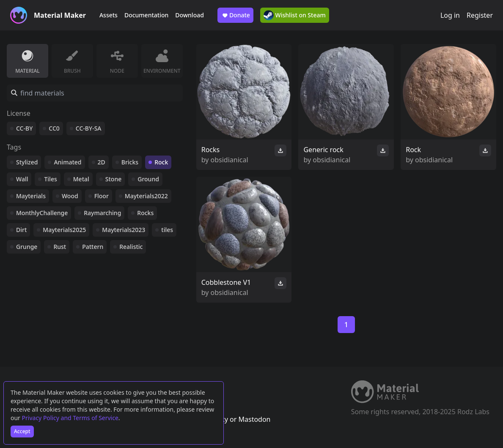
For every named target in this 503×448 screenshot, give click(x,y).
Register (480, 15)
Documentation (146, 15)
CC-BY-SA (89, 128)
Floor (102, 196)
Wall (22, 179)
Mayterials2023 (124, 230)
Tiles (50, 179)
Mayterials (31, 196)
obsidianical (230, 160)
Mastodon (254, 419)
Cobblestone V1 (226, 282)
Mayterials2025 (64, 230)
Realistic (131, 247)
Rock (161, 162)
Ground (148, 179)
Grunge (27, 247)
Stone (113, 179)
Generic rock (323, 150)
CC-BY (24, 128)
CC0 (54, 128)
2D (102, 162)
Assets (109, 15)
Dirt (21, 230)
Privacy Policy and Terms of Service (70, 418)
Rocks (145, 213)
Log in (450, 15)
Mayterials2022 (146, 196)
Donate (235, 15)
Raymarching (102, 213)
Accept (22, 431)
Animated (67, 162)
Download (190, 15)
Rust (60, 247)
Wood (70, 196)
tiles (167, 230)
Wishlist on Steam (295, 15)
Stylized (27, 162)
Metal (81, 179)
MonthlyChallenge (42, 213)
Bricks (130, 162)
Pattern (93, 247)
